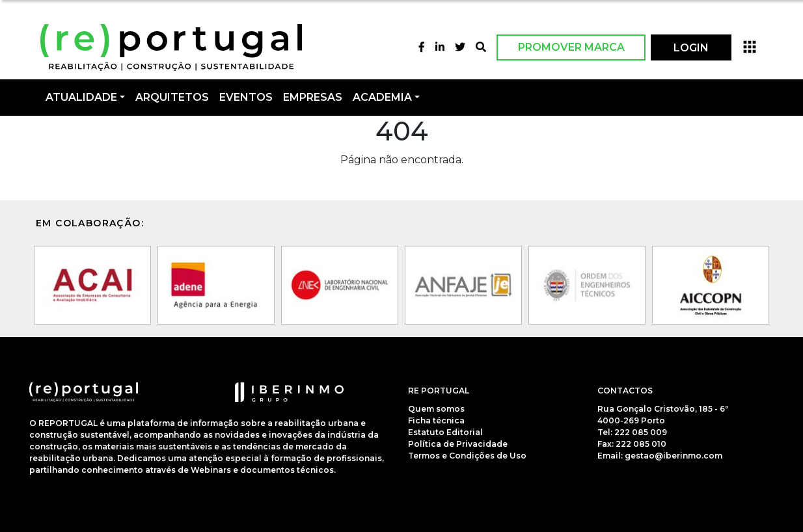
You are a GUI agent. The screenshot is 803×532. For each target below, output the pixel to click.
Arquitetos (172, 97)
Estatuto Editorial (445, 432)
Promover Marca (571, 47)
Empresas (313, 97)
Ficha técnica (436, 420)
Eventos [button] (246, 97)
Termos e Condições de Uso (467, 456)
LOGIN (691, 48)
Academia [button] (382, 97)
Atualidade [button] (81, 97)
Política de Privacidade (458, 444)
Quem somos (436, 409)
